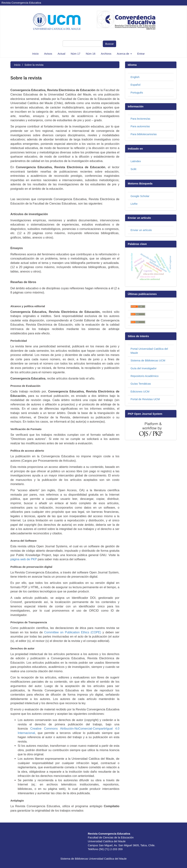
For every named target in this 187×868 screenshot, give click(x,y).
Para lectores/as (140, 119)
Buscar (109, 44)
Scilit (133, 169)
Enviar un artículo (141, 230)
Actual (62, 54)
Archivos (106, 54)
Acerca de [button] (124, 54)
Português (137, 92)
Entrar (141, 54)
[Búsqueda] (82, 44)
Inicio (36, 54)
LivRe (134, 204)
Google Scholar (140, 196)
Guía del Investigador (144, 368)
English (135, 77)
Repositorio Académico (145, 376)
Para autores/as (140, 126)
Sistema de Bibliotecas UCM (148, 360)
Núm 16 (91, 54)
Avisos (48, 54)
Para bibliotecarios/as (144, 134)
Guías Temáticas (141, 384)
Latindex (136, 161)
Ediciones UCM (140, 391)
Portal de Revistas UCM (145, 399)
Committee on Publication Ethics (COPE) (73, 632)
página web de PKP (24, 559)
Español (136, 85)
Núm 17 (76, 54)
